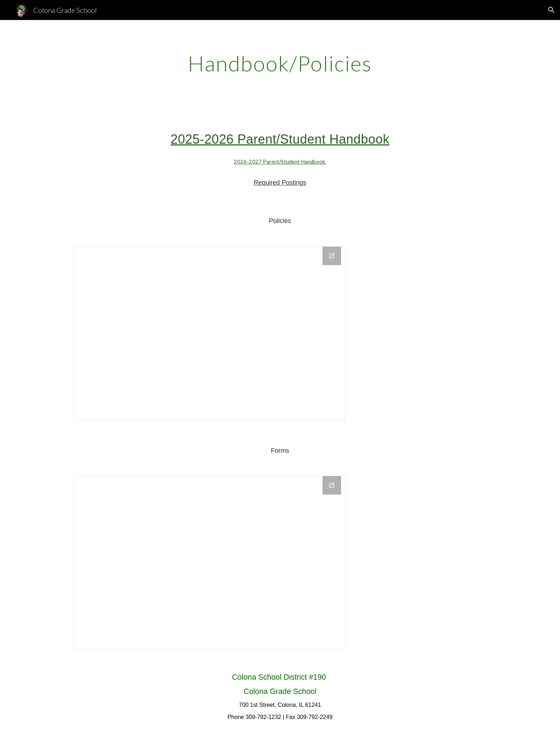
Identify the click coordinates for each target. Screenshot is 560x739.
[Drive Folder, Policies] (210, 334)
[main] (280, 63)
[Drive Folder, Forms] (210, 563)
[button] (551, 10)
